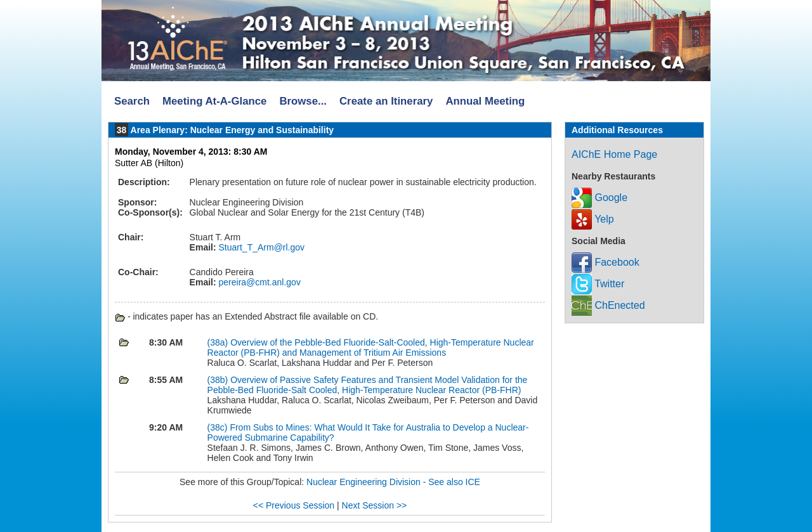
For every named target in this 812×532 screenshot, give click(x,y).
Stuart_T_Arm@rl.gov (260, 247)
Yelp (593, 219)
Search (132, 101)
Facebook (606, 262)
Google (599, 198)
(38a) (219, 342)
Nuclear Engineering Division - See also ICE (393, 482)
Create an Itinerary (386, 101)
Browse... (303, 101)
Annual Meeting (485, 101)
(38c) (219, 427)
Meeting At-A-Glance (214, 101)
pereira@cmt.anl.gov (259, 282)
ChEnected (608, 305)
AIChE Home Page (614, 154)
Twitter (598, 284)
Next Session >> (375, 505)
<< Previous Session (294, 505)
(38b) (219, 380)
